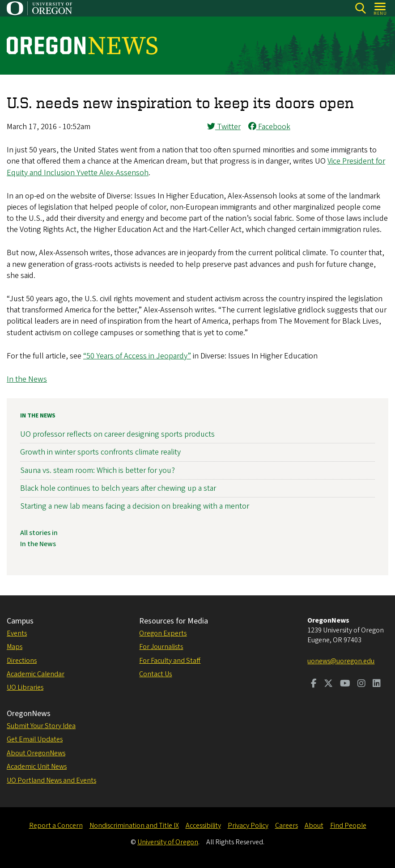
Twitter (224, 127)
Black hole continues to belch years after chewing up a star (118, 488)
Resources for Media (174, 621)
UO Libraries (25, 687)
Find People (348, 826)
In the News (27, 379)
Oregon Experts (163, 633)
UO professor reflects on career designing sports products (117, 434)
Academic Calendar (36, 674)
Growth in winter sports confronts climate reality (100, 453)
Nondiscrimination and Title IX (134, 826)
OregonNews (29, 714)
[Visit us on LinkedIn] (377, 684)
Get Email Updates (35, 739)
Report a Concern (56, 826)
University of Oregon (168, 842)
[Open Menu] (380, 8)
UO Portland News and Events (51, 780)
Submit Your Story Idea (41, 726)
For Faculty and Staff (170, 661)
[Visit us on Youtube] (345, 684)
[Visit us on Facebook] (314, 684)
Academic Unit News (37, 767)
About (314, 826)
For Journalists (161, 647)
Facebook (269, 127)
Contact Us (155, 674)
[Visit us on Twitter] (328, 684)
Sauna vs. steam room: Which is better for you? (98, 470)
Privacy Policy (248, 826)
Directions (22, 661)
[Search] (360, 8)
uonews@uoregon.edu (341, 661)
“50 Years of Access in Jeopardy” (137, 356)
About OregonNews (36, 753)
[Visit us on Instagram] (361, 684)
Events (17, 633)
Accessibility (203, 826)
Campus (20, 621)
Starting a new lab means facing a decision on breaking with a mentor (135, 506)
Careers (287, 826)
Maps (15, 647)
